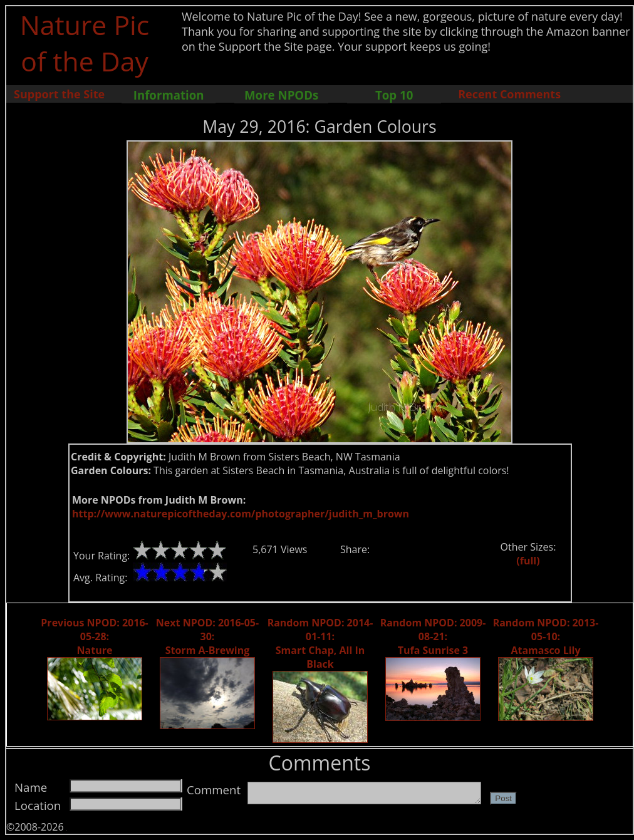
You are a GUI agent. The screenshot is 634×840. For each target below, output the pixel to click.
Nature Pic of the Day (85, 43)
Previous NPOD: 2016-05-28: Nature (94, 636)
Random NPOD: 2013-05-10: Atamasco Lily (546, 636)
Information (169, 95)
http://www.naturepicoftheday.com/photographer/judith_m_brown (241, 514)
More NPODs (281, 95)
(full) (528, 561)
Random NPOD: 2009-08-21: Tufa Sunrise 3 (433, 636)
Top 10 (394, 95)
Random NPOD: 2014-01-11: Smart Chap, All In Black (320, 643)
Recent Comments (509, 94)
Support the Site (59, 94)
